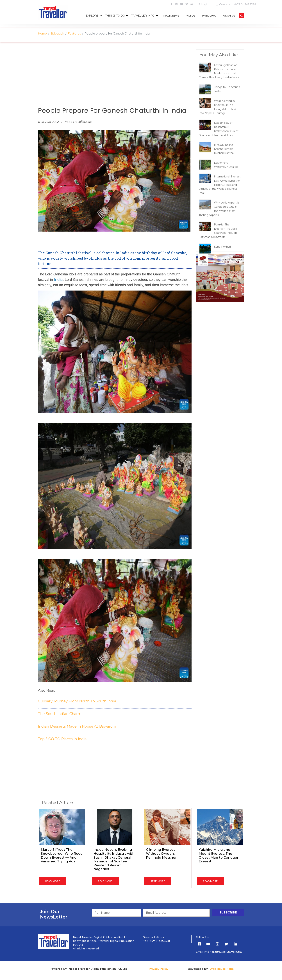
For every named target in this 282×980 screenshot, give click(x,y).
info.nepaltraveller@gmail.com (223, 952)
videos (191, 16)
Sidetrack (57, 34)
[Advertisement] (115, 78)
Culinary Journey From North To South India (77, 701)
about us (229, 16)
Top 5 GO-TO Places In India (62, 739)
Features (74, 34)
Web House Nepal (222, 969)
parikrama (209, 16)
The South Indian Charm (60, 714)
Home (42, 34)
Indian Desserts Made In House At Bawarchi (77, 726)
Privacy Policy (159, 969)
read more (53, 881)
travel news (171, 16)
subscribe (228, 912)
